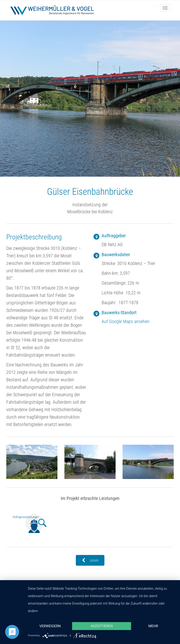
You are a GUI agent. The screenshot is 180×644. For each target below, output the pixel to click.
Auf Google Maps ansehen (126, 321)
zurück (90, 560)
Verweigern (50, 626)
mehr (153, 626)
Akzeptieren (102, 626)
